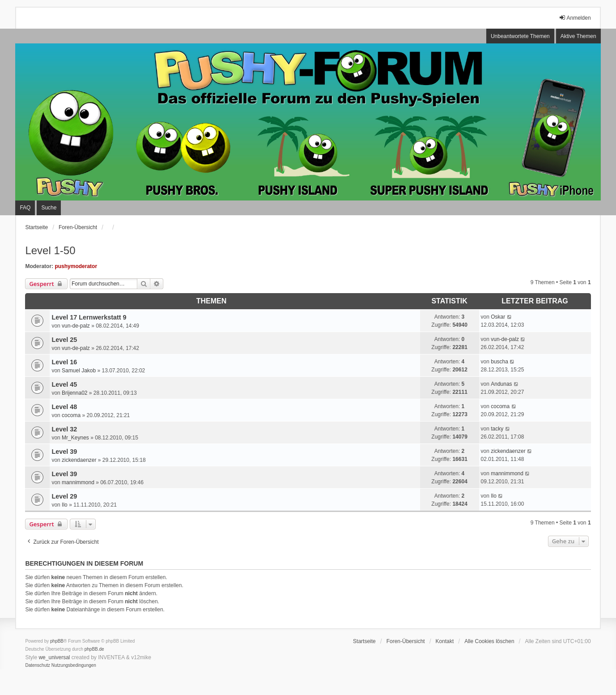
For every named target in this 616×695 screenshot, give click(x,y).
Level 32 (64, 429)
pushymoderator (76, 266)
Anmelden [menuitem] (575, 18)
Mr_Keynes (75, 438)
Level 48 (64, 407)
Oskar (498, 317)
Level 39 (64, 452)
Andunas (501, 384)
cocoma (71, 415)
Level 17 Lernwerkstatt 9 (89, 317)
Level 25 (64, 340)
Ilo (65, 505)
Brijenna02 (74, 393)
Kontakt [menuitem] (445, 641)
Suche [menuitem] (49, 208)
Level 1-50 (50, 250)
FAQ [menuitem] (25, 208)
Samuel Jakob (79, 371)
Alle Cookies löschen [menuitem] (489, 641)
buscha (499, 362)
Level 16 (64, 362)
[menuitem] (38, 665)
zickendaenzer (79, 460)
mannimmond (78, 482)
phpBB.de (94, 649)
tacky (497, 429)
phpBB (57, 641)
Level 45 (64, 384)
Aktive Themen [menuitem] (578, 36)
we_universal (54, 657)
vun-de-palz (76, 326)
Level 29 (64, 496)
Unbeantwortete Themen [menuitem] (520, 36)
